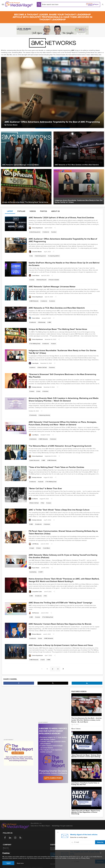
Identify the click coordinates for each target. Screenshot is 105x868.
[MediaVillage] (19, 5)
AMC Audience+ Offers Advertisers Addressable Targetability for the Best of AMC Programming (52, 122)
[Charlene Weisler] (35, 252)
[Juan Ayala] (34, 363)
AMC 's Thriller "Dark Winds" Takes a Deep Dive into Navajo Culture (59, 510)
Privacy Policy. (86, 858)
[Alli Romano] (34, 613)
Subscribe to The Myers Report (40, 826)
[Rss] (20, 838)
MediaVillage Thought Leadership (62, 826)
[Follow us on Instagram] (15, 838)
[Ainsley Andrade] (35, 387)
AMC (73, 50)
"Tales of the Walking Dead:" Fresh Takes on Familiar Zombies (56, 467)
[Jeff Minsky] (34, 544)
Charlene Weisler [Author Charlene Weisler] (12, 125)
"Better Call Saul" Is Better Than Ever (45, 489)
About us (55, 211)
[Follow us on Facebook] (5, 838)
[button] (103, 4)
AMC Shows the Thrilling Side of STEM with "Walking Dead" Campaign (60, 603)
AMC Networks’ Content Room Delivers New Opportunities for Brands (60, 624)
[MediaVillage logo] (15, 826)
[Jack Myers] (34, 435)
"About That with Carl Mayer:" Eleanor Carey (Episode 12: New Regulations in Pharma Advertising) (86, 812)
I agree (8, 863)
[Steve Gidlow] (34, 318)
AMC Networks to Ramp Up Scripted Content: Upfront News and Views (61, 645)
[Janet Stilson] (34, 276)
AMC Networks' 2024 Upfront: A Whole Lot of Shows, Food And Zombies (61, 218)
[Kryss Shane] (34, 568)
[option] (52, 93)
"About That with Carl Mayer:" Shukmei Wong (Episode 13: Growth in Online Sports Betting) (86, 756)
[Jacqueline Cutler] (35, 592)
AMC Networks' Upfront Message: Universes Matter (52, 287)
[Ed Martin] (33, 499)
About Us (6, 848)
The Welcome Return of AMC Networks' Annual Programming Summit (60, 446)
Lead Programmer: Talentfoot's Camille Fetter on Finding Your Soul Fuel (85, 784)
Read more (20, 863)
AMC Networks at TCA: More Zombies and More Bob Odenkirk (57, 308)
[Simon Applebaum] (36, 228)
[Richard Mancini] (35, 634)
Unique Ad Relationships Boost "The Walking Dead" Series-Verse (58, 329)
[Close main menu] (101, 853)
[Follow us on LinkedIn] (10, 838)
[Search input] (55, 5)
